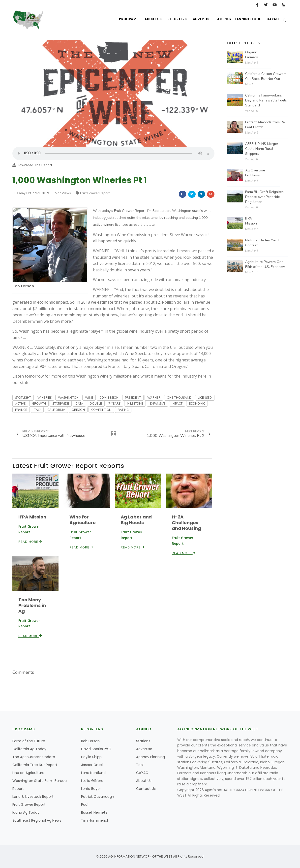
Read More (30, 542)
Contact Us (146, 789)
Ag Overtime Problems (255, 173)
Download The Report (32, 165)
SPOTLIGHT (23, 398)
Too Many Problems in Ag (32, 605)
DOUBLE (96, 404)
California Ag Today (29, 749)
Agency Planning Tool (237, 20)
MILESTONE (135, 404)
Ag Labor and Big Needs (136, 520)
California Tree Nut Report (35, 765)
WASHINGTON (68, 398)
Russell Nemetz (94, 812)
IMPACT (177, 404)
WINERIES (45, 398)
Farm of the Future (29, 741)
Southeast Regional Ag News (37, 820)
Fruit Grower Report (93, 193)
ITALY (37, 410)
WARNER (154, 398)
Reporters (173, 20)
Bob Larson (23, 286)
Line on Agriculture (28, 773)
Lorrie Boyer (91, 789)
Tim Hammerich (95, 820)
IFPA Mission (32, 517)
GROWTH (39, 404)
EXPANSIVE (157, 404)
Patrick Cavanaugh (98, 797)
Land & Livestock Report (33, 797)
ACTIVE (20, 404)
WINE (89, 398)
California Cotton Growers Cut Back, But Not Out (266, 76)
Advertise (200, 20)
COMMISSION (109, 398)
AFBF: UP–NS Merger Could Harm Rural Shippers (262, 149)
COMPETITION (101, 410)
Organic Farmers (252, 55)
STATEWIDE (61, 404)
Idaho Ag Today (26, 812)
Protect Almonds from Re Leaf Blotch (265, 125)
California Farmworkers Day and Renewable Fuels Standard (266, 100)
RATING (123, 410)
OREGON (78, 410)
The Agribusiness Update (34, 757)
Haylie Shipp (91, 757)
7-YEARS (114, 404)
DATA (79, 404)
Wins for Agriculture (83, 520)
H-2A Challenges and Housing (186, 523)
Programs (122, 20)
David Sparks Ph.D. (97, 749)
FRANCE (21, 410)
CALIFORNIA (56, 410)
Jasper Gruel (92, 765)
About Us (148, 20)
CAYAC (272, 20)
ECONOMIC (197, 404)
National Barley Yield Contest (262, 243)
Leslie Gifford (92, 781)
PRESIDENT (133, 398)
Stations (143, 741)
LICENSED (205, 398)
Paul (85, 804)
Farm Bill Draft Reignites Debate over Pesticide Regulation (264, 197)
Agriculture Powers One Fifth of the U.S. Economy (265, 264)
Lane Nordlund (93, 773)
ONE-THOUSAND (179, 398)
